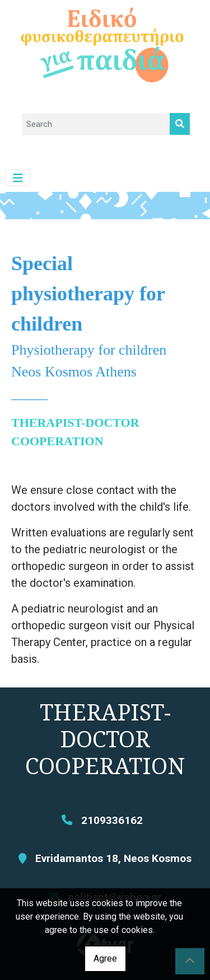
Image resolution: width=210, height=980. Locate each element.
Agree (105, 958)
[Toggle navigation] (18, 178)
